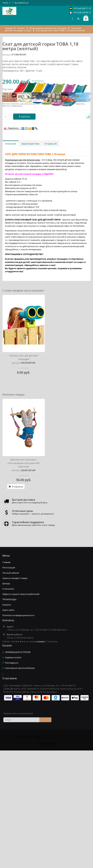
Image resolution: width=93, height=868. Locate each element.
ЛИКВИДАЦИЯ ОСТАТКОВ (18, 770)
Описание (11, 261)
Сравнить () (21, 3)
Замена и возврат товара (15, 696)
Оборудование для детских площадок (48, 28)
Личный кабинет (11, 690)
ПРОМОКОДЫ (9, 717)
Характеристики (30, 261)
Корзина (7, 722)
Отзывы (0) (51, 261)
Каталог (21, 28)
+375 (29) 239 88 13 (82, 12)
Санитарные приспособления (20, 786)
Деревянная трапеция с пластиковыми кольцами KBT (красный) (24, 581)
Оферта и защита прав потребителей (21, 712)
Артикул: (7, 172)
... (3, 791)
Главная (9, 28)
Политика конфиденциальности (18, 733)
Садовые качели (13, 775)
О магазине (8, 706)
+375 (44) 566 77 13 (82, 8)
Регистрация (9, 685)
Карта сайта (8, 727)
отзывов (40, 759)
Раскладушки (12, 780)
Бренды (6, 701)
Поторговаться (38, 198)
